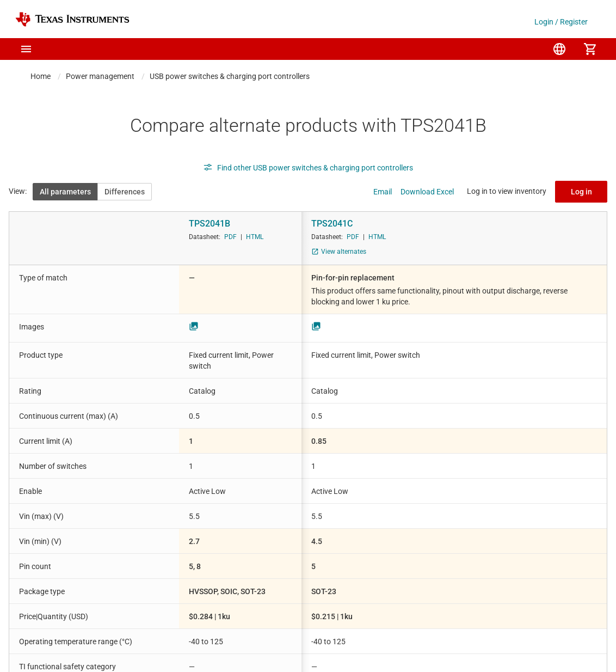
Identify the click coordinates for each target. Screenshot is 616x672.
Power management (100, 76)
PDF (230, 237)
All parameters (65, 192)
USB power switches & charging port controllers (230, 76)
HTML (255, 237)
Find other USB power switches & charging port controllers (308, 168)
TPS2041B (210, 224)
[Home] (72, 19)
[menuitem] (559, 49)
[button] (26, 49)
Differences (125, 192)
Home (41, 76)
